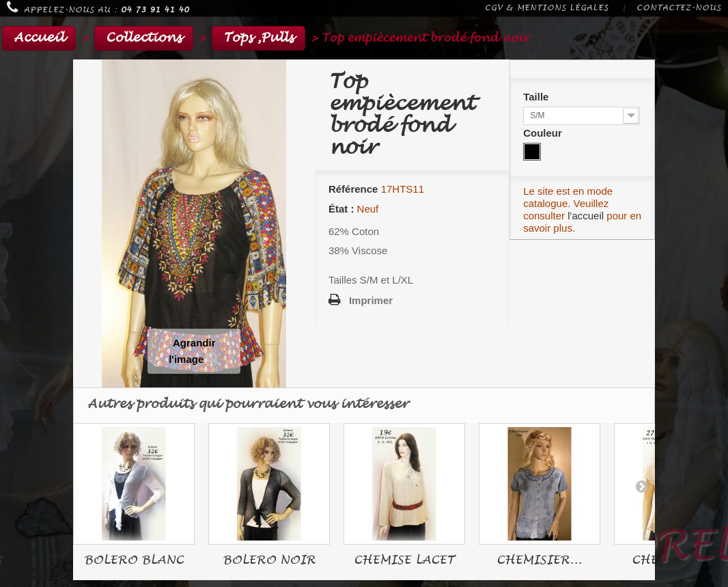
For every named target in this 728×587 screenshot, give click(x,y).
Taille (537, 97)
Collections (144, 38)
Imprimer (371, 300)
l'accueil (586, 216)
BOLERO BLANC (134, 560)
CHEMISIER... (539, 560)
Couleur (544, 133)
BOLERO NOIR (269, 560)
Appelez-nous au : (98, 8)
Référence (353, 189)
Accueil (39, 38)
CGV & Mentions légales (547, 8)
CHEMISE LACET (404, 560)
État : (341, 209)
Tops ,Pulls (258, 38)
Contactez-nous (679, 8)
